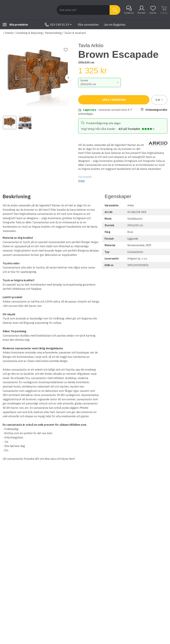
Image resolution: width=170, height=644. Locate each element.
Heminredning (53, 33)
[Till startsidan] (28, 10)
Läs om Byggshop (115, 25)
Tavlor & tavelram (75, 33)
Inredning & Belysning (29, 33)
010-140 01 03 (59, 25)
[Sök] (115, 10)
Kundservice (129, 10)
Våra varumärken (88, 25)
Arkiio (82, 181)
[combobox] (99, 83)
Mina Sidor (142, 10)
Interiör (9, 33)
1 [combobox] (159, 100)
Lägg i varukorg (114, 100)
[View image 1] (10, 123)
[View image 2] (25, 123)
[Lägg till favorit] (66, 50)
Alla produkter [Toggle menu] (15, 25)
